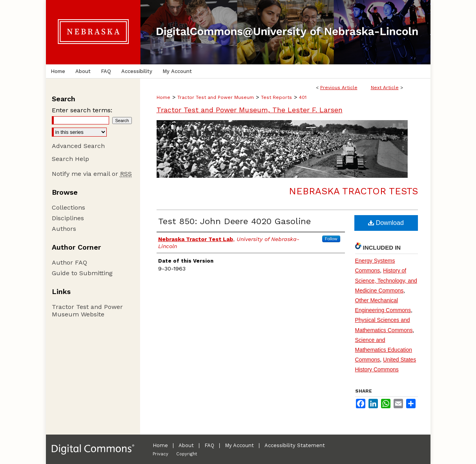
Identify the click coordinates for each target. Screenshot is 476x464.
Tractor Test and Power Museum (216, 97)
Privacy (160, 454)
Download (386, 223)
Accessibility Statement (295, 445)
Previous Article (339, 88)
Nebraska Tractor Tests (353, 191)
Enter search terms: (82, 110)
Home (163, 97)
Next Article (385, 88)
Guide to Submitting (82, 273)
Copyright (187, 454)
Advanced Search (78, 146)
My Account (239, 445)
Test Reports (276, 97)
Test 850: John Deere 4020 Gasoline (234, 221)
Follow (331, 239)
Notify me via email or (92, 174)
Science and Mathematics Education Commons (384, 350)
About (186, 445)
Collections (68, 207)
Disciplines (68, 218)
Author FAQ (69, 262)
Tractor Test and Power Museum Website (87, 311)
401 (303, 97)
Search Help (70, 159)
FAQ (209, 445)
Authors (64, 229)
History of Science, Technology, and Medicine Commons (386, 280)
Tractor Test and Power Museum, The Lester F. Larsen (250, 110)
